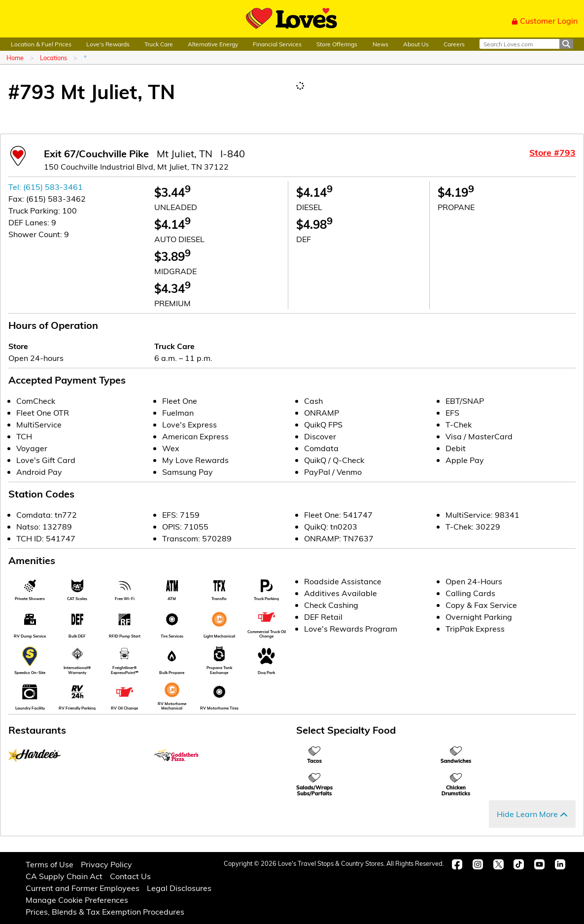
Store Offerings (337, 44)
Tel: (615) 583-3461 (46, 187)
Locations (53, 57)
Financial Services (277, 44)
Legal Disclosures (179, 888)
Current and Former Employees (83, 888)
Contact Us (130, 876)
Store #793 (552, 152)
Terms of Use (50, 864)
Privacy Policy (106, 864)
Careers (454, 44)
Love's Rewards (108, 44)
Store (18, 346)
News (380, 44)
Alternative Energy (213, 44)
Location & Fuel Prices (41, 44)
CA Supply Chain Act (64, 876)
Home (15, 57)
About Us (416, 44)
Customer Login (545, 20)
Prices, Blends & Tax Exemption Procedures (105, 911)
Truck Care (159, 44)
